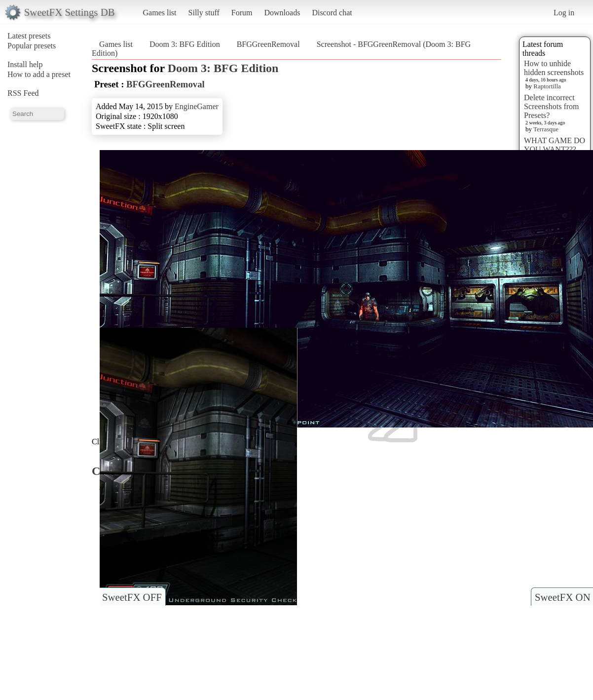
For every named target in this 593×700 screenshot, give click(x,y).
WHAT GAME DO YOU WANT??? (555, 145)
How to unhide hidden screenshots (554, 68)
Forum (242, 13)
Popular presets (32, 46)
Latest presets (29, 36)
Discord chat (332, 13)
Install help (25, 64)
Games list (160, 13)
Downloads (282, 13)
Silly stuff (204, 13)
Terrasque (546, 129)
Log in (564, 13)
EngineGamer (197, 106)
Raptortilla (547, 86)
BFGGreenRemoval (268, 44)
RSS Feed (23, 93)
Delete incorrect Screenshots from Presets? (552, 106)
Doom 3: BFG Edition (185, 44)
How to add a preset (39, 74)
